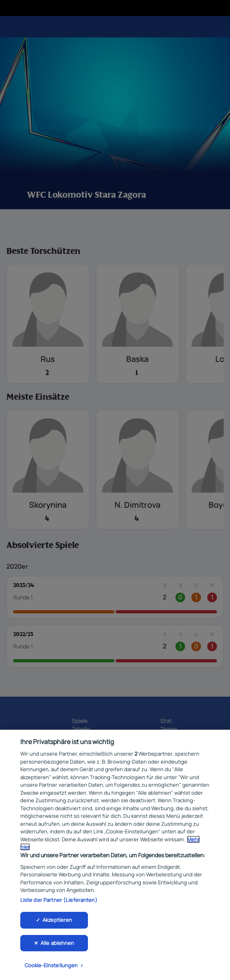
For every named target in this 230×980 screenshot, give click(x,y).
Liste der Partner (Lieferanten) (59, 902)
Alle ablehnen (57, 945)
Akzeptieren (57, 922)
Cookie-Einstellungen (51, 968)
